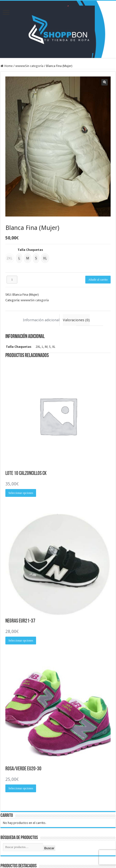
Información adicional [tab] (41, 320)
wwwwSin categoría (29, 66)
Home (9, 66)
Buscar (49, 848)
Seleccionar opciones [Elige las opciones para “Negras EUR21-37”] (21, 641)
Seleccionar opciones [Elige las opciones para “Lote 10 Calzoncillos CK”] (21, 493)
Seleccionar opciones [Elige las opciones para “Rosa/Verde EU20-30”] (21, 788)
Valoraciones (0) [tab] (76, 320)
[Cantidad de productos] (12, 280)
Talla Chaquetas (30, 250)
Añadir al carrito (98, 280)
